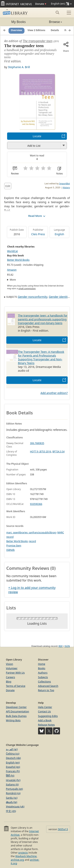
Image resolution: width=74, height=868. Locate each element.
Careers (10, 677)
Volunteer (12, 668)
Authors (43, 673)
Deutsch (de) (13, 758)
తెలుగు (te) (12, 802)
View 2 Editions (37, 30)
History (66, 187)
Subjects (43, 677)
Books (42, 668)
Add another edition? (54, 393)
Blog (9, 681)
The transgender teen (38, 41)
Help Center (45, 707)
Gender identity (59, 297)
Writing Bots (13, 720)
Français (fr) (13, 771)
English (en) (13, 762)
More (13, 280)
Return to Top (46, 690)
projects (23, 853)
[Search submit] (57, 12)
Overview (16, 30)
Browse (50, 22)
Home (42, 664)
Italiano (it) (12, 784)
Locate (37, 136)
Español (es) (13, 767)
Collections (45, 681)
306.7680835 (37, 443)
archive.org (17, 860)
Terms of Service (16, 686)
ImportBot (65, 183)
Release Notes (46, 725)
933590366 (36, 504)
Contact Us (44, 711)
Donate (41, 4)
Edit (8, 186)
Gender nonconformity (33, 297)
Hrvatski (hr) (13, 780)
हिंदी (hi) (10, 776)
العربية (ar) (12, 749)
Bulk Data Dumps (16, 716)
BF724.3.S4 (59, 452)
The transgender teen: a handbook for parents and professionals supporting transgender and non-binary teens (43, 319)
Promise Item (14, 546)
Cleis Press (38, 234)
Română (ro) (13, 793)
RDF (61, 646)
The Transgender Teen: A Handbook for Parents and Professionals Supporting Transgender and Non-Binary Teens (41, 357)
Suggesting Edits (48, 716)
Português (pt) (14, 789)
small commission (27, 288)
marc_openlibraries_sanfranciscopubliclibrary (31, 533)
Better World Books (18, 260)
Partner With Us (15, 673)
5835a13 (63, 829)
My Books (18, 22)
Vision (9, 664)
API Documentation (17, 711)
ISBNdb (10, 550)
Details (55, 30)
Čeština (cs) (13, 754)
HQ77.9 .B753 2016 (41, 452)
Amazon (12, 270)
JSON (67, 646)
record (32, 541)
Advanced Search (48, 686)
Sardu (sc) (12, 798)
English (59, 234)
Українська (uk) (15, 806)
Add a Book (45, 720)
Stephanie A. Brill (19, 67)
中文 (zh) (11, 811)
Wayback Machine (26, 856)
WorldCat (12, 251)
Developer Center (16, 707)
